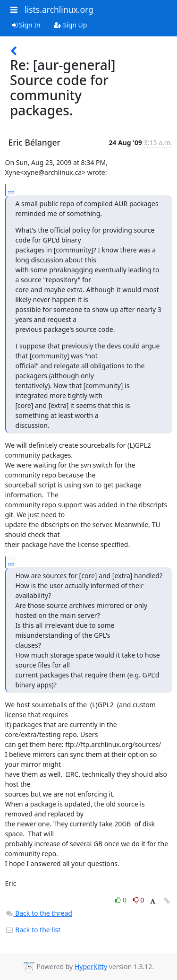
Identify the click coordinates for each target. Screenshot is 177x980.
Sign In (26, 25)
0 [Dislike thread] (139, 900)
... (11, 190)
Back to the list (33, 930)
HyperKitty (91, 967)
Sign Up (71, 25)
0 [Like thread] (122, 900)
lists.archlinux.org (59, 9)
